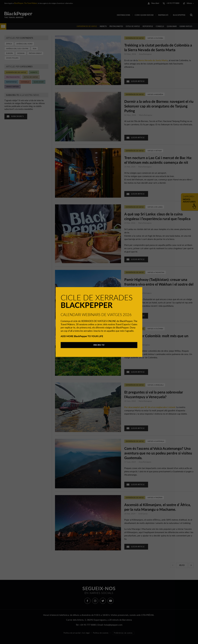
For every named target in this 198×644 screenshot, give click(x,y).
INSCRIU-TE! (99, 345)
